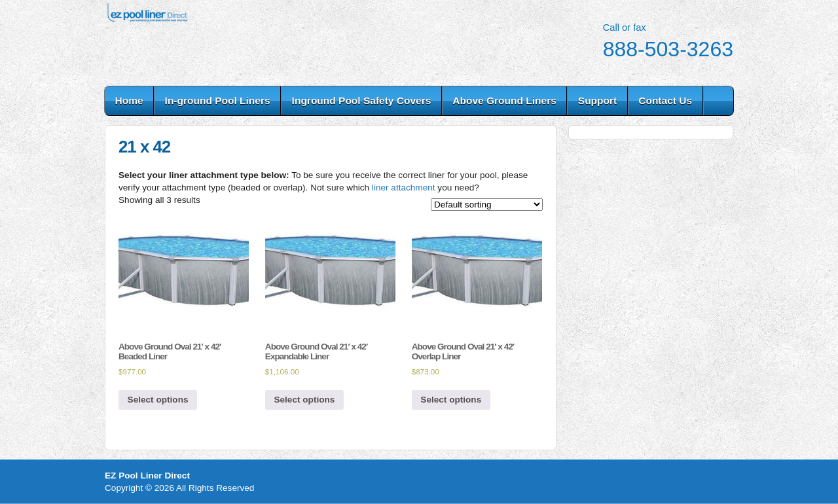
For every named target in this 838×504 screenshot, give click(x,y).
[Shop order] (487, 205)
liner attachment (404, 188)
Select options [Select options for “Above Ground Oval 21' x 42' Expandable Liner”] (304, 400)
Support (597, 100)
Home (129, 100)
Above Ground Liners (504, 100)
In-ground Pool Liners (218, 100)
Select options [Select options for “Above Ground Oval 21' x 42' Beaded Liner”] (158, 400)
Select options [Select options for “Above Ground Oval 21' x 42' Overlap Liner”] (451, 400)
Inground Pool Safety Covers (362, 100)
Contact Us (665, 100)
